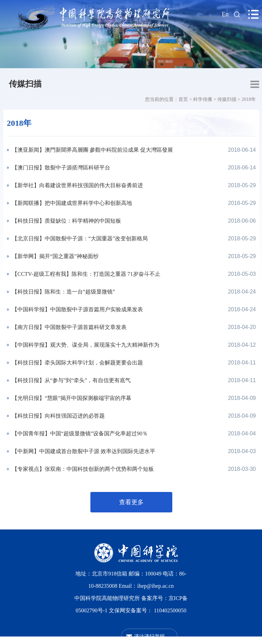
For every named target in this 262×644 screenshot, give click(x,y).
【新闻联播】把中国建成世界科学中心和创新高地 (71, 203)
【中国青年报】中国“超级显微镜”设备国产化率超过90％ (79, 433)
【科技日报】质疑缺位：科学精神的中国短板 (66, 221)
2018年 (249, 99)
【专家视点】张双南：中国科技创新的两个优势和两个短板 (82, 469)
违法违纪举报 (149, 636)
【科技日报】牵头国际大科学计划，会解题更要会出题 (77, 363)
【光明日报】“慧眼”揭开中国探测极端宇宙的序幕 (71, 398)
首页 (183, 99)
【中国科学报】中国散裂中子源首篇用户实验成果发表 (77, 309)
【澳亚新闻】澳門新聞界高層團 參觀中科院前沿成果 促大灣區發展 (92, 150)
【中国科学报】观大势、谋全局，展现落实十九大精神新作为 (85, 345)
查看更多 (131, 502)
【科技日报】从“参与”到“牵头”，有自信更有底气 (71, 380)
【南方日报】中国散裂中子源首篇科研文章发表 (69, 327)
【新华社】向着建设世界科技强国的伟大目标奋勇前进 (77, 185)
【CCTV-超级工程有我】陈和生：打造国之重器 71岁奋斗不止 (85, 274)
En (225, 14)
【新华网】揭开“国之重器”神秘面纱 (55, 256)
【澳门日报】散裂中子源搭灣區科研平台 (60, 168)
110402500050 (170, 610)
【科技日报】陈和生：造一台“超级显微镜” (63, 292)
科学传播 (203, 99)
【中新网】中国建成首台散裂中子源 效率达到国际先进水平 (83, 451)
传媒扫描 (25, 84)
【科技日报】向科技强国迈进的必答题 (58, 416)
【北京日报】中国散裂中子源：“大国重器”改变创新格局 (79, 238)
